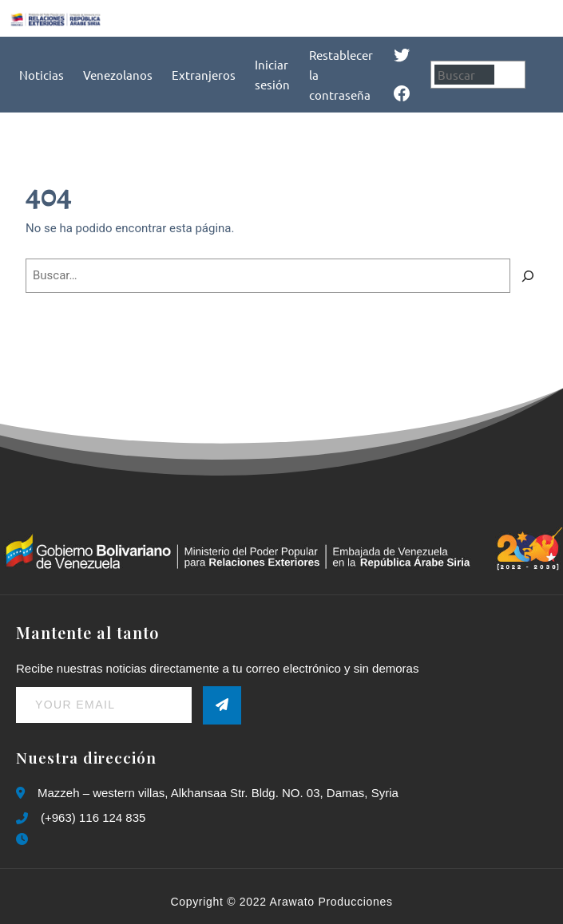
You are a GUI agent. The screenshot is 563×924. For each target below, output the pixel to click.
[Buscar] (512, 75)
